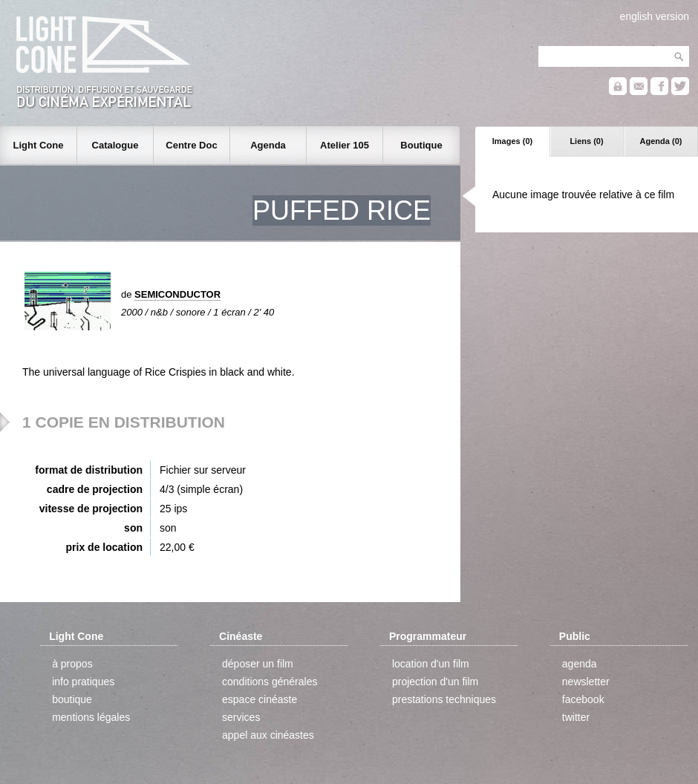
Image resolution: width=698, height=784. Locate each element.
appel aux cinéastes (268, 735)
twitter (576, 717)
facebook (583, 699)
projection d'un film (435, 682)
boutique (72, 699)
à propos (72, 664)
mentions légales (91, 717)
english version (655, 16)
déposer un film (258, 664)
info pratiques (83, 682)
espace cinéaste (260, 699)
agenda (580, 664)
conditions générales (270, 682)
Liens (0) (586, 141)
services (241, 717)
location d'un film (431, 664)
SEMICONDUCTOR (177, 294)
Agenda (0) (661, 141)
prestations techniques (444, 699)
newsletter (586, 682)
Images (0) (512, 141)
